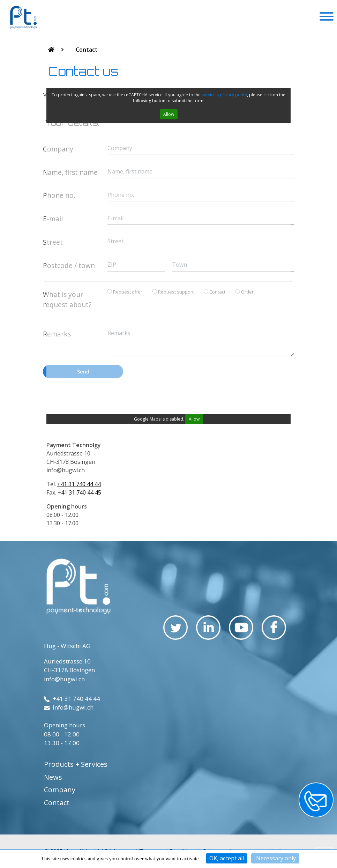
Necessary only (275, 858)
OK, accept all (227, 858)
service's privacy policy (224, 95)
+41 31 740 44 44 (79, 484)
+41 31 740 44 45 (79, 492)
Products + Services (76, 764)
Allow (169, 114)
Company (60, 790)
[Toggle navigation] (327, 17)
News (53, 777)
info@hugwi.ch (64, 679)
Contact (87, 50)
